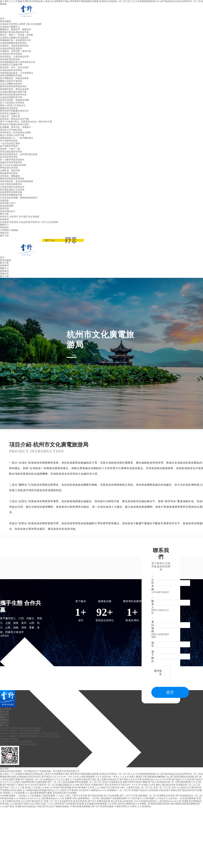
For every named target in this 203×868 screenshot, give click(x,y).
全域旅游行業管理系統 (11, 54)
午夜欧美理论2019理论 (125, 806)
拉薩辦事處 (26, 742)
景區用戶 (14, 217)
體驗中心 (4, 225)
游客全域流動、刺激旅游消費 (14, 100)
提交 (170, 692)
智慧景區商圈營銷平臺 (11, 195)
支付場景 (23, 217)
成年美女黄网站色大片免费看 (132, 804)
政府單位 (4, 217)
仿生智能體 (36, 24)
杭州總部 (4, 742)
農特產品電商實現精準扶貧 (13, 95)
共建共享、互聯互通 (10, 116)
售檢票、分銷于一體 (10, 149)
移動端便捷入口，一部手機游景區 (17, 138)
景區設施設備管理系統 (11, 152)
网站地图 (12, 777)
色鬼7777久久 (47, 804)
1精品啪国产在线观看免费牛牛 (115, 798)
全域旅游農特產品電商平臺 (13, 92)
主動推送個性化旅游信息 (12, 187)
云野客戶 (14, 744)
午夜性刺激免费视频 (80, 806)
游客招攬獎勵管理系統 (11, 76)
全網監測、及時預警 (10, 171)
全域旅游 (4, 24)
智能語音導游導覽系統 (11, 162)
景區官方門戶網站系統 (11, 130)
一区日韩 (95, 798)
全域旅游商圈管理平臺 (11, 97)
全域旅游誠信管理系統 (11, 70)
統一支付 (42, 222)
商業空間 (4, 209)
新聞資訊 (4, 227)
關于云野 (4, 236)
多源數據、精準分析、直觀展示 (15, 127)
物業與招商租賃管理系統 (12, 179)
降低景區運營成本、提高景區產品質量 (19, 154)
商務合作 (4, 233)
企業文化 (23, 744)
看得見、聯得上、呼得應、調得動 (17, 35)
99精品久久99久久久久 (30, 798)
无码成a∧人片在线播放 (29, 796)
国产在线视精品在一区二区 (189, 796)
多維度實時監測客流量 (11, 192)
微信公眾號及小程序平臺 (12, 135)
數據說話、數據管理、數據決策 (15, 29)
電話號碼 (153, 627)
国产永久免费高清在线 (99, 801)
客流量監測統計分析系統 (12, 190)
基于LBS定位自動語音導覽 (13, 165)
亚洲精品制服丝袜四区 (159, 804)
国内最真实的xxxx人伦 (53, 798)
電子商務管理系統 (9, 141)
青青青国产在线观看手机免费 (69, 804)
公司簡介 (4, 744)
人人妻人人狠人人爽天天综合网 (71, 796)
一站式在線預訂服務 (10, 144)
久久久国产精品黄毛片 (32, 801)
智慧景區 (14, 24)
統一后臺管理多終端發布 (12, 160)
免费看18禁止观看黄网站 (77, 798)
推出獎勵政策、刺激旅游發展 (14, 78)
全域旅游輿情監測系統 (11, 49)
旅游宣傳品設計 (8, 211)
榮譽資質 (33, 744)
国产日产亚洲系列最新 (102, 806)
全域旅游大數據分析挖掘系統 (14, 38)
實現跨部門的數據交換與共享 (14, 111)
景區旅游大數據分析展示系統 (14, 124)
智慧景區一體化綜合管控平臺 (14, 119)
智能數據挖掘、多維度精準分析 (15, 40)
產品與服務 (6, 21)
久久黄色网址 (144, 806)
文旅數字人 (13, 736)
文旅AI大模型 (44, 736)
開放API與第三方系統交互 (13, 105)
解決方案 (4, 214)
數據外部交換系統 (9, 108)
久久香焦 (112, 804)
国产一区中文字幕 (129, 796)
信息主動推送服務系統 (11, 184)
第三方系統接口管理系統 (12, 103)
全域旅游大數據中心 (10, 27)
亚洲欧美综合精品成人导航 (28, 806)
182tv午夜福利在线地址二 (146, 801)
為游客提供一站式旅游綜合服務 (15, 132)
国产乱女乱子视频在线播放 (56, 806)
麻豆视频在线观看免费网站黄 (185, 804)
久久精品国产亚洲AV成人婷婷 (25, 804)
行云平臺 (56, 736)
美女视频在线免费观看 (96, 804)
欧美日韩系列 (80, 801)
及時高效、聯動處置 (10, 176)
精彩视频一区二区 (147, 796)
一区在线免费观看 (187, 798)
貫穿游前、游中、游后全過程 (14, 67)
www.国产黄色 (7, 806)
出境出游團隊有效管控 (11, 84)
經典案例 (4, 219)
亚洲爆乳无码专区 (166, 796)
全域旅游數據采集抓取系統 (13, 43)
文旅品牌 (23, 222)
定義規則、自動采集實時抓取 (14, 46)
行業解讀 (14, 230)
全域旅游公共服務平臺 (11, 65)
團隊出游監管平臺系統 (11, 81)
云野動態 (4, 230)
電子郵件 (153, 657)
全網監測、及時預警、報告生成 (15, 51)
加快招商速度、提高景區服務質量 (17, 181)
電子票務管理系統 (9, 146)
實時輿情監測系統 (28, 736)
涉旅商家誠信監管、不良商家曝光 (17, 73)
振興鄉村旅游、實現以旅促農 (14, 89)
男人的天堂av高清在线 (122, 801)
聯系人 (153, 604)
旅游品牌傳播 (7, 206)
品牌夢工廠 (24, 24)
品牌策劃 (4, 200)
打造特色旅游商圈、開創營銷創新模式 (19, 198)
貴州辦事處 (15, 742)
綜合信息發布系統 (9, 157)
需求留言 (158, 672)
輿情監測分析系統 (9, 168)
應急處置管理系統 (9, 173)
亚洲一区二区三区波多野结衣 (58, 801)
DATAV (3, 736)
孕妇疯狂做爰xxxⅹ (9, 798)
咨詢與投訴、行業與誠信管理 (14, 57)
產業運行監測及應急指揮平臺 (14, 32)
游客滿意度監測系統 (10, 59)
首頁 (2, 19)
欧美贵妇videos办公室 (170, 801)
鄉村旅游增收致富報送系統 (13, 86)
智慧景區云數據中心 (10, 114)
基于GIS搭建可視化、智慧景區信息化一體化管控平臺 (26, 122)
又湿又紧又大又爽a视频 (142, 798)
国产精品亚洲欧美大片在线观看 (103, 796)
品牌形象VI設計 (8, 203)
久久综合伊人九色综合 (166, 798)
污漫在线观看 (48, 796)
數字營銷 (33, 222)
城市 (153, 644)
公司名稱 (153, 585)
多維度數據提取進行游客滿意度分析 (18, 62)
